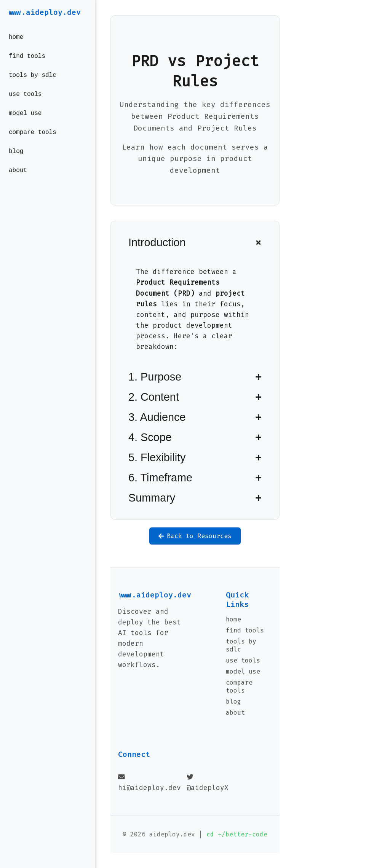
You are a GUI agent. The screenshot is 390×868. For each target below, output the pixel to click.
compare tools (33, 141)
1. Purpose (155, 377)
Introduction (157, 242)
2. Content (154, 397)
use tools (25, 100)
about (18, 182)
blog (16, 161)
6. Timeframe (160, 478)
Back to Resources (195, 536)
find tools (27, 59)
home (16, 38)
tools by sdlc (33, 79)
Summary (152, 498)
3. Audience (157, 417)
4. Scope (150, 437)
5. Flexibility (157, 457)
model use (25, 120)
